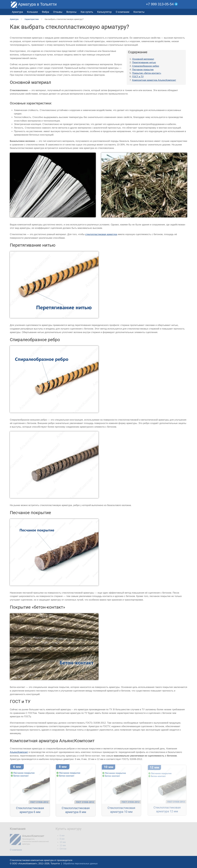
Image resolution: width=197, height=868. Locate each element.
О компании (123, 12)
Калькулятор (104, 12)
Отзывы (58, 12)
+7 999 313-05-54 (160, 4)
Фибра (45, 12)
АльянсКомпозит (19, 752)
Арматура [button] (17, 12)
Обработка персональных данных (80, 864)
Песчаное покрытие (143, 70)
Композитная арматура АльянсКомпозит (154, 80)
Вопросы (72, 12)
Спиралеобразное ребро (146, 66)
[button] (185, 4)
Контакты (139, 12)
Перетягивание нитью (144, 62)
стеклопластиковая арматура (101, 234)
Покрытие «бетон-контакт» (147, 73)
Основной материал (143, 59)
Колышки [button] (32, 12)
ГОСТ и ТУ (138, 77)
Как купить (87, 12)
